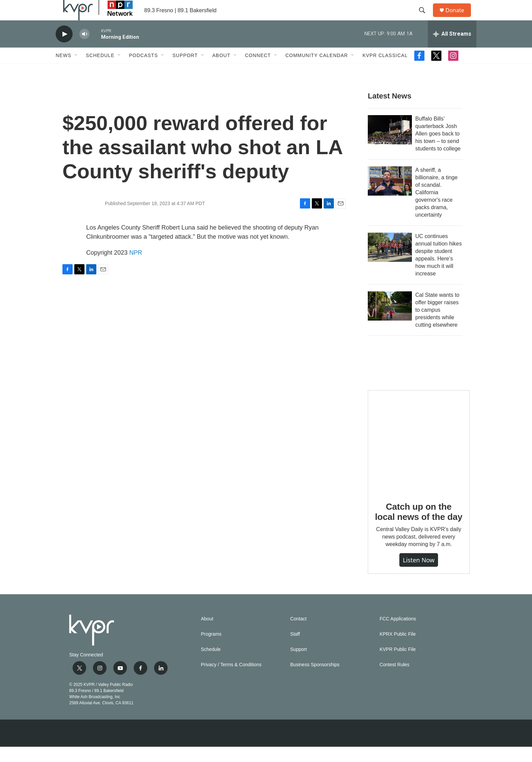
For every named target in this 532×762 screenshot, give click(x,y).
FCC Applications (398, 634)
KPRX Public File (398, 649)
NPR (136, 268)
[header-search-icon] (425, 18)
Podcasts (143, 71)
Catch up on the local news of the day (419, 527)
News (63, 71)
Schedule (100, 71)
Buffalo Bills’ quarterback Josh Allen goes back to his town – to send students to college (438, 149)
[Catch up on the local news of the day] (419, 456)
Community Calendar (317, 71)
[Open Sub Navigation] (76, 71)
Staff (295, 649)
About (221, 71)
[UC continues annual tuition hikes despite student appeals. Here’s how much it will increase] (390, 262)
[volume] (84, 49)
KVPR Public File (398, 665)
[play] (64, 49)
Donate (459, 18)
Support (185, 71)
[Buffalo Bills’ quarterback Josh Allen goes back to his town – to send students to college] (390, 145)
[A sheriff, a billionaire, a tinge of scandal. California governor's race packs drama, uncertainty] (390, 196)
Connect (258, 71)
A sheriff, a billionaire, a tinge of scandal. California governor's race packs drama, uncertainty (436, 208)
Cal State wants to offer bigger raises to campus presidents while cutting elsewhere (437, 325)
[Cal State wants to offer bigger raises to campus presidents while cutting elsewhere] (390, 321)
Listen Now (419, 575)
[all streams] (452, 49)
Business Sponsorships (315, 680)
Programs (211, 649)
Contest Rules (395, 680)
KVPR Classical (385, 71)
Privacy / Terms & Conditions (231, 680)
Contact (298, 634)
